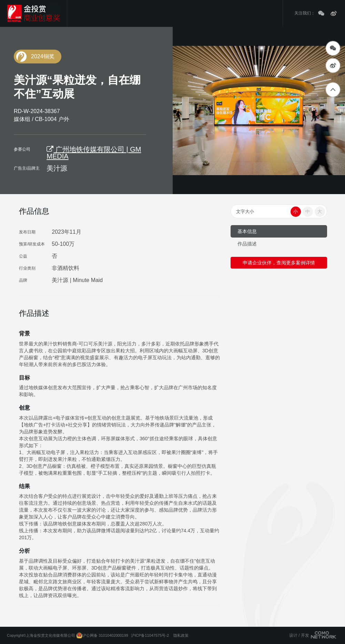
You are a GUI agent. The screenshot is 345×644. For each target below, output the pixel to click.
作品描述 (247, 244)
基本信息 (247, 231)
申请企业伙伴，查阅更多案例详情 (279, 263)
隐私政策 (181, 635)
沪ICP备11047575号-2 (150, 635)
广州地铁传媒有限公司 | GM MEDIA (94, 153)
